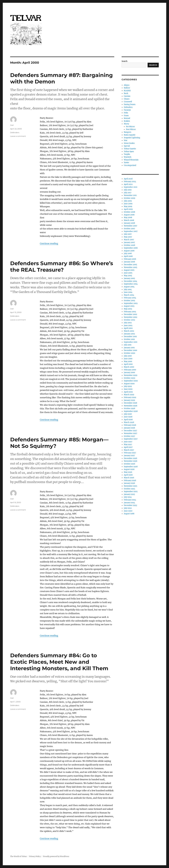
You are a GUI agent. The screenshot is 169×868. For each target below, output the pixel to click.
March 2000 (129, 367)
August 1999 (129, 384)
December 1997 (130, 431)
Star (126, 140)
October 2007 (129, 229)
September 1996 (131, 467)
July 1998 (128, 414)
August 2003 (129, 306)
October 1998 (129, 408)
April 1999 (128, 392)
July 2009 (128, 201)
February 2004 (130, 298)
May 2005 (128, 276)
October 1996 (130, 464)
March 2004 (129, 295)
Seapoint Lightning (132, 138)
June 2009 (128, 204)
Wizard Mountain (131, 160)
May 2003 (128, 309)
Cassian (127, 96)
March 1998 (129, 422)
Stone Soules (129, 143)
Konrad (127, 118)
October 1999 (130, 378)
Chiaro (127, 99)
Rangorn (128, 132)
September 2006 (131, 248)
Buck (126, 93)
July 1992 (128, 508)
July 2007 (128, 234)
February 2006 (130, 259)
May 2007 (128, 237)
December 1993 (130, 505)
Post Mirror (131, 129)
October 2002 (129, 320)
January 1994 (129, 503)
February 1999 (130, 397)
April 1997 (128, 447)
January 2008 (129, 223)
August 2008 (129, 215)
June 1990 (128, 511)
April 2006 (128, 256)
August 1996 (129, 469)
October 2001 (129, 339)
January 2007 (129, 242)
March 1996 (129, 478)
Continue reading (49, 243)
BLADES (127, 91)
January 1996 (129, 483)
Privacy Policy (35, 856)
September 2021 (131, 187)
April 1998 (128, 420)
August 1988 (129, 514)
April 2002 (128, 328)
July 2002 (128, 323)
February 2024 (130, 182)
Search (125, 61)
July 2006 (128, 254)
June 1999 (128, 389)
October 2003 (129, 301)
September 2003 (131, 303)
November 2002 (131, 317)
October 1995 (129, 489)
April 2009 (128, 209)
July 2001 (128, 345)
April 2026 (128, 179)
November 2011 (130, 195)
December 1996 (131, 458)
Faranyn (127, 110)
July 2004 (128, 289)
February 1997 (130, 453)
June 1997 (128, 442)
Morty (126, 124)
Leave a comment (18, 136)
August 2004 (129, 287)
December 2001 (130, 337)
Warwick (128, 157)
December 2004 (130, 281)
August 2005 (129, 270)
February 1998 (130, 425)
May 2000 (128, 361)
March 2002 (129, 331)
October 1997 (129, 436)
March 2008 (129, 220)
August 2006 (129, 251)
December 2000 (130, 350)
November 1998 (131, 406)
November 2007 (131, 226)
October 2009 (130, 198)
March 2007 (129, 240)
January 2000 (129, 373)
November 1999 (131, 375)
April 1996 (128, 475)
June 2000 (128, 359)
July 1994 (128, 497)
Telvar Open (129, 151)
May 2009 (128, 206)
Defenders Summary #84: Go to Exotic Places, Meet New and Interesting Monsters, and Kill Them (59, 662)
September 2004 (131, 284)
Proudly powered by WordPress (56, 856)
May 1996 (128, 472)
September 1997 (131, 439)
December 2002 (130, 314)
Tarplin (127, 154)
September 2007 (131, 231)
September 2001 (131, 342)
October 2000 (129, 353)
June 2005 (128, 273)
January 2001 (129, 348)
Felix (126, 113)
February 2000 (130, 370)
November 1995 (131, 486)
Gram (126, 116)
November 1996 (131, 461)
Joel (12, 125)
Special (127, 146)
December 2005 (130, 265)
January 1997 (129, 456)
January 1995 (129, 494)
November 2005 (131, 267)
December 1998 (130, 403)
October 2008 (129, 212)
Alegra (127, 85)
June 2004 (128, 292)
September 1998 (131, 411)
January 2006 (129, 262)
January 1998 (129, 428)
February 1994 (130, 500)
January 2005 (129, 278)
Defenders (15, 132)
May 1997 (128, 444)
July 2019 (128, 190)
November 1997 (131, 433)
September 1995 (131, 492)
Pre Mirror (130, 127)
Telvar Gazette (130, 149)
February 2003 (130, 312)
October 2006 (130, 245)
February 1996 (130, 480)
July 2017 (128, 193)
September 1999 (131, 381)
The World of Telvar (18, 856)
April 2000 (128, 364)
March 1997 (129, 450)
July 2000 (128, 356)
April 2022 (128, 184)
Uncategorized (130, 165)
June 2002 (128, 325)
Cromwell (128, 102)
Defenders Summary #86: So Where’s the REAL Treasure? (62, 266)
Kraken (127, 121)
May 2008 (128, 218)
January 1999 (129, 400)
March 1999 (129, 395)
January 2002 (129, 334)
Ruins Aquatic (130, 135)
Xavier (126, 163)
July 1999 (128, 386)
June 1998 (128, 417)
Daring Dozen (130, 104)
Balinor (127, 88)
